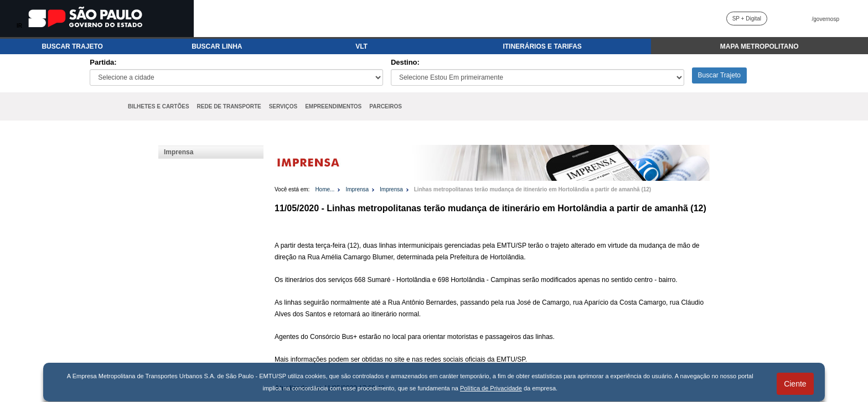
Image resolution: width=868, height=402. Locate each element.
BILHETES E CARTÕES (159, 106)
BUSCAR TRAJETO (72, 46)
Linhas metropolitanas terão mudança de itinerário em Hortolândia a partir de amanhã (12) (533, 189)
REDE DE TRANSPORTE (229, 106)
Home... (325, 189)
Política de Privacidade (491, 388)
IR (19, 26)
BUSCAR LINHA (217, 46)
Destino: (405, 62)
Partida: (103, 62)
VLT (361, 46)
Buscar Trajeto (719, 75)
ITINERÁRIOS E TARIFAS (542, 46)
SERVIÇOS (283, 106)
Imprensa (179, 152)
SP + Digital (747, 19)
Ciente (795, 384)
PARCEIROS (386, 106)
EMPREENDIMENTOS (333, 106)
